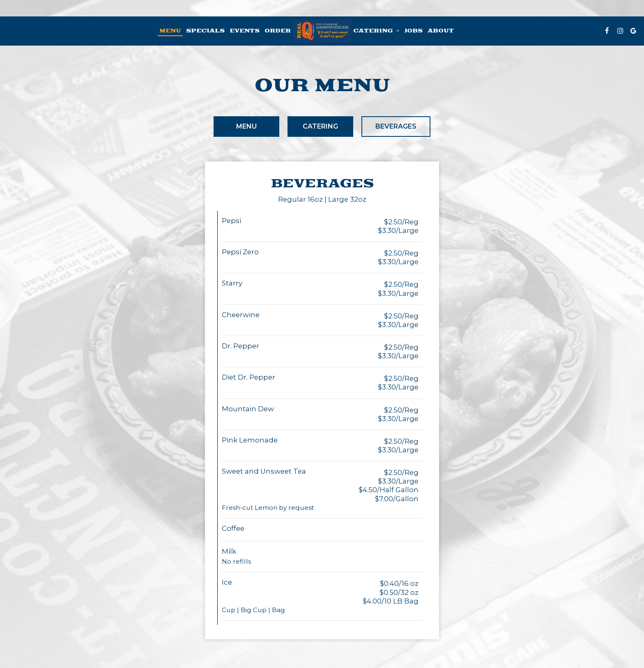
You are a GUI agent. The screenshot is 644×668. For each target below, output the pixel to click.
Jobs (413, 31)
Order (278, 31)
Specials (205, 31)
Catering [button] (376, 31)
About (441, 31)
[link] (322, 31)
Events (245, 31)
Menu (170, 31)
